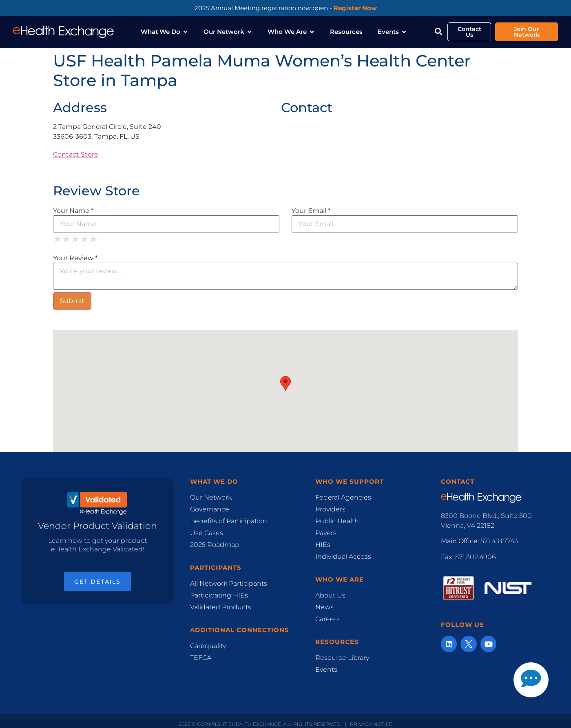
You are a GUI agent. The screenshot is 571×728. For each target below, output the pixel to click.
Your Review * (75, 255)
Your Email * (311, 208)
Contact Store (76, 152)
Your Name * (73, 208)
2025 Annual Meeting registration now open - (286, 8)
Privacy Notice (371, 721)
